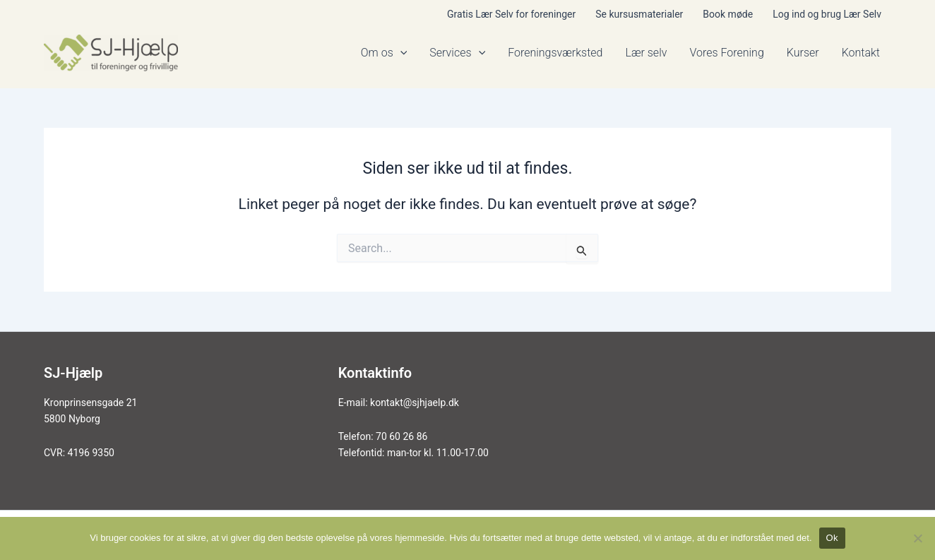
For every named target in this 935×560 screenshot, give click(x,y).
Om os (384, 53)
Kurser (803, 53)
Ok (832, 538)
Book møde (728, 14)
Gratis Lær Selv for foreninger (511, 14)
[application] (400, 53)
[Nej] (917, 538)
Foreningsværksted (555, 53)
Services (457, 53)
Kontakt (861, 53)
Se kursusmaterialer (639, 14)
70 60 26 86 (401, 436)
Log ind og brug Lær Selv (827, 14)
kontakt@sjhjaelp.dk (415, 403)
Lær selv (646, 53)
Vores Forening (726, 53)
